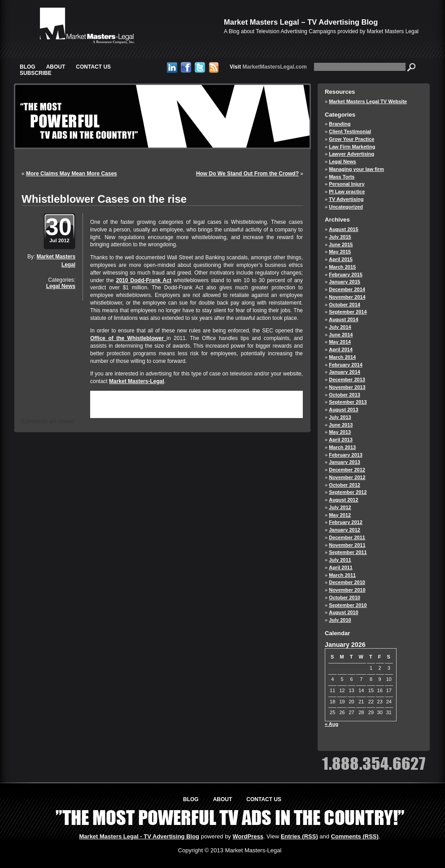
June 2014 (341, 335)
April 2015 (341, 259)
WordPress (248, 836)
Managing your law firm (356, 169)
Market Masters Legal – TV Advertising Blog (301, 22)
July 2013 (340, 417)
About (56, 67)
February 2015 (346, 275)
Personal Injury (347, 184)
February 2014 (346, 365)
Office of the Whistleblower (128, 338)
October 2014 (345, 305)
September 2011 (348, 552)
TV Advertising (346, 199)
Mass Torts (342, 177)
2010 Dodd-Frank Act (144, 280)
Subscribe (36, 73)
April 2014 (341, 349)
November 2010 (347, 590)
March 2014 (342, 357)
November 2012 (347, 477)
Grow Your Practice (351, 139)
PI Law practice (347, 192)
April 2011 (341, 567)
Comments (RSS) (355, 836)
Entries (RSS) (299, 836)
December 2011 (347, 537)
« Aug (332, 724)
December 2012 (347, 470)
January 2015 (345, 282)
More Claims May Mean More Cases (72, 174)
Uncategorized (346, 207)
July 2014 (340, 327)
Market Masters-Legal (137, 381)
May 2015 (340, 252)
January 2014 (345, 372)
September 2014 (348, 312)
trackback (105, 409)
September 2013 (348, 402)
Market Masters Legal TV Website (368, 101)
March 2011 (342, 575)
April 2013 (341, 440)
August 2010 (343, 612)
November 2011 (347, 545)
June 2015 (341, 244)
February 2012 (346, 522)
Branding (340, 124)
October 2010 (345, 598)
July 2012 (340, 507)
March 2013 (342, 447)
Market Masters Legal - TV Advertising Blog (140, 836)
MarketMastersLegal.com (268, 67)
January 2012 (345, 530)
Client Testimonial (350, 131)
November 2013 (347, 387)
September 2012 (348, 492)
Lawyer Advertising (351, 154)
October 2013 (345, 395)
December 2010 (347, 582)
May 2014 (340, 342)
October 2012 (345, 485)
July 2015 (340, 237)
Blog (28, 67)
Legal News (61, 286)
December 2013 (347, 379)
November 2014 (347, 297)
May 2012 (340, 515)
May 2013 (340, 432)
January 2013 (345, 462)
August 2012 (343, 500)
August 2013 (343, 410)
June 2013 (341, 425)
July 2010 (340, 620)
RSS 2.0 (192, 403)
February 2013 (346, 455)
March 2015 (342, 267)
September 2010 (348, 605)
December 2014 (347, 289)
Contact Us (93, 67)
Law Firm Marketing (352, 147)
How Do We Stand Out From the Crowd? (247, 174)
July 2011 (340, 560)
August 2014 (343, 319)
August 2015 (343, 229)
